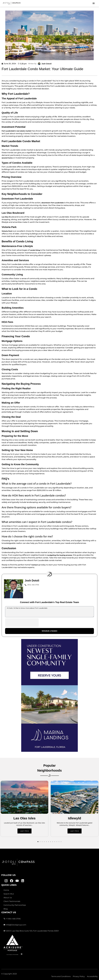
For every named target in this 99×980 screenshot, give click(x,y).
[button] (38, 842)
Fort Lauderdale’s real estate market (17, 131)
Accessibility (92, 976)
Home (6, 890)
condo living (35, 250)
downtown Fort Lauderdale (53, 203)
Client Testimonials (12, 901)
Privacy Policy (79, 976)
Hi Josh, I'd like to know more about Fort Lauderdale (49, 612)
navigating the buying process (59, 555)
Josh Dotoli (47, 64)
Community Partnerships (15, 905)
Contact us (36, 565)
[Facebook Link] (12, 881)
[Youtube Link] (17, 881)
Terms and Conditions (61, 976)
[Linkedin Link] (23, 881)
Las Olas (5, 217)
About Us (8, 898)
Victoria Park (7, 231)
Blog (6, 909)
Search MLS (9, 894)
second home (7, 158)
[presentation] (22, 623)
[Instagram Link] (6, 881)
